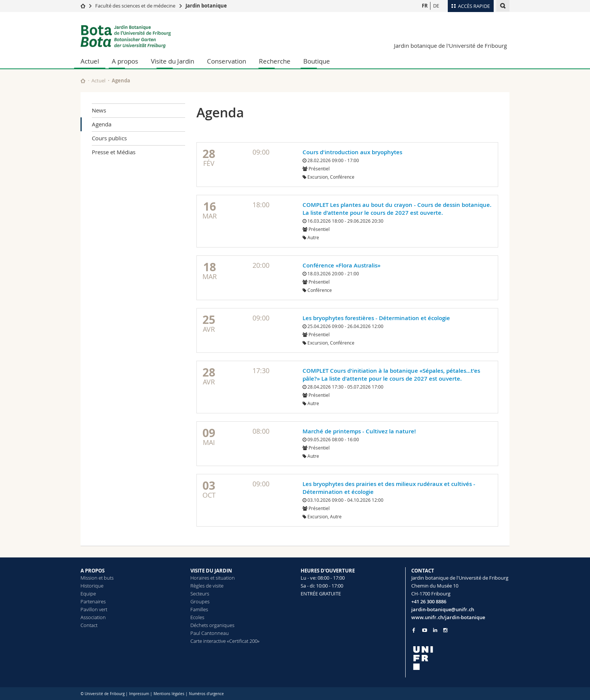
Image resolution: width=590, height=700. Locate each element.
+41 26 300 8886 (429, 601)
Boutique (317, 61)
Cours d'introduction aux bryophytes (352, 152)
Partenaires (93, 601)
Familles (199, 609)
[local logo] (461, 658)
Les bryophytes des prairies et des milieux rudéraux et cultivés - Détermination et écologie (389, 488)
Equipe (88, 594)
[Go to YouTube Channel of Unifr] (425, 630)
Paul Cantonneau (210, 633)
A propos (125, 61)
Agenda (102, 124)
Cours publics (109, 138)
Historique (92, 586)
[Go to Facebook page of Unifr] (414, 630)
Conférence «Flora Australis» (341, 265)
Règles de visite (207, 586)
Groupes (200, 601)
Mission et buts (97, 578)
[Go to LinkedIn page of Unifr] (435, 630)
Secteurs (200, 594)
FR (425, 6)
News (99, 110)
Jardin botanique (206, 6)
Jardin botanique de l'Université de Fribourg (450, 46)
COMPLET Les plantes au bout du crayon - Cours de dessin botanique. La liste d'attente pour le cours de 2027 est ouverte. (397, 209)
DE (436, 6)
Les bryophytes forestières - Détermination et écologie (376, 318)
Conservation (227, 61)
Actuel (90, 61)
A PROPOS (93, 571)
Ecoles (197, 617)
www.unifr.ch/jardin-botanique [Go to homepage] (448, 617)
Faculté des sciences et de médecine (135, 6)
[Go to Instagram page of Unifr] (445, 630)
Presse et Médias (114, 152)
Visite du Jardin (173, 61)
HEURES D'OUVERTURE (328, 571)
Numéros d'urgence (206, 694)
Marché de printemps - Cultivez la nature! (359, 431)
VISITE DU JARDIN (211, 571)
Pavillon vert (94, 609)
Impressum (139, 694)
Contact (89, 625)
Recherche (275, 61)
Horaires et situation (213, 578)
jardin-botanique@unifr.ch (443, 609)
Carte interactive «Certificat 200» (225, 641)
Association (93, 617)
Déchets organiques (212, 625)
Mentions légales (169, 694)
